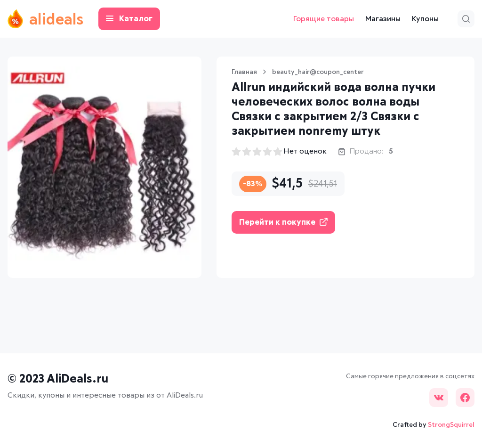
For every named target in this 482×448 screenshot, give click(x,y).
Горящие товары (324, 19)
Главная (244, 72)
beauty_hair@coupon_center (318, 72)
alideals (45, 19)
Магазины (383, 19)
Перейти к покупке (283, 222)
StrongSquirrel (451, 425)
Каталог (129, 19)
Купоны (425, 19)
